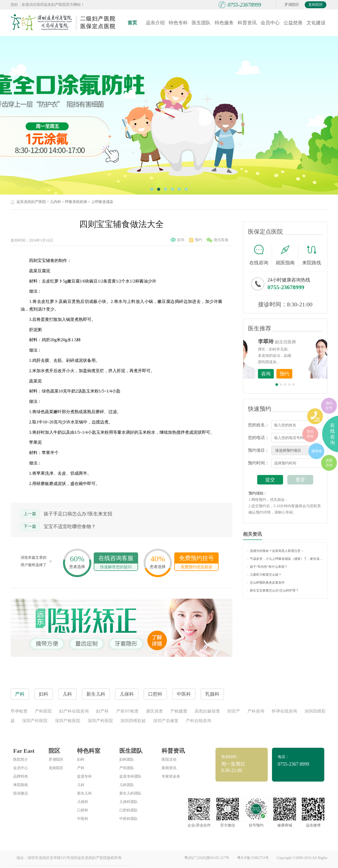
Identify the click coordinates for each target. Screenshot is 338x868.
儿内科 (55, 202)
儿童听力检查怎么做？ (264, 575)
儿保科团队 (129, 802)
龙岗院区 (316, 5)
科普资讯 (247, 23)
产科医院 (43, 711)
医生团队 (201, 23)
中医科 (83, 819)
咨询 (177, 240)
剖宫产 (234, 711)
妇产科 (102, 711)
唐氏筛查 (154, 711)
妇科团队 (127, 760)
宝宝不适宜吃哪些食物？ (70, 527)
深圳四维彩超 (133, 721)
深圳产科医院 (35, 721)
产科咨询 (256, 711)
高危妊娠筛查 (207, 711)
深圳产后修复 (166, 721)
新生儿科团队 (130, 793)
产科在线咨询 (199, 721)
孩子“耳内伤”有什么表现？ (267, 567)
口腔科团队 (129, 810)
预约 (196, 240)
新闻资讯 (169, 768)
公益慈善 (293, 23)
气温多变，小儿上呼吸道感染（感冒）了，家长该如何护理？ (285, 559)
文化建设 (316, 23)
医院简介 (21, 760)
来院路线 (312, 255)
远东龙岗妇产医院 (31, 202)
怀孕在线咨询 (284, 711)
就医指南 (287, 255)
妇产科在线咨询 (74, 711)
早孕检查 (19, 711)
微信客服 (217, 240)
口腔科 (83, 810)
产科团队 (127, 768)
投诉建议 (21, 793)
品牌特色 (21, 776)
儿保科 (83, 802)
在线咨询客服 (116, 563)
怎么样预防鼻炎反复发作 (266, 583)
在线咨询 (261, 255)
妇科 (81, 760)
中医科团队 (129, 819)
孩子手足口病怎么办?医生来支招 (78, 514)
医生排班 (310, 434)
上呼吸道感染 (102, 202)
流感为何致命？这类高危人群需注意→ (275, 551)
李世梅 (293, 341)
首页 (132, 23)
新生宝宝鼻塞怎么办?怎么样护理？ (273, 590)
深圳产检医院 (68, 721)
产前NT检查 (127, 711)
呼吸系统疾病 (76, 202)
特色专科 (178, 23)
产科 (81, 768)
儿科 (81, 785)
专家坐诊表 (171, 776)
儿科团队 (127, 785)
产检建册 (179, 711)
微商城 (316, 451)
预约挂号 (329, 406)
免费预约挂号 (196, 563)
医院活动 (169, 760)
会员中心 (270, 23)
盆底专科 (84, 776)
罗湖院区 (292, 5)
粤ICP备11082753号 (253, 858)
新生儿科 (84, 793)
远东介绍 (155, 23)
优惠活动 (329, 463)
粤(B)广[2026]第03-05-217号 (207, 858)
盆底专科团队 (130, 776)
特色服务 (224, 23)
